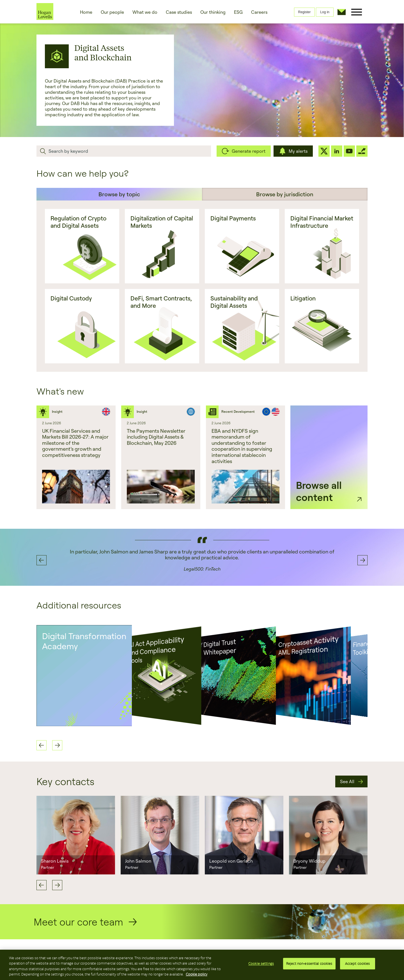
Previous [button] (42, 560)
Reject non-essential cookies (309, 964)
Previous (42, 885)
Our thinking (213, 12)
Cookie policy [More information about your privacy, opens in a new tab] (197, 974)
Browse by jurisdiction (285, 194)
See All (347, 781)
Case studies (179, 12)
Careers (259, 12)
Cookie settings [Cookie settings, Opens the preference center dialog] (261, 964)
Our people (112, 12)
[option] (76, 457)
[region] (202, 965)
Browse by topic (119, 194)
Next (57, 885)
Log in (325, 12)
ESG (238, 12)
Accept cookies (358, 964)
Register (305, 12)
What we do (145, 12)
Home (86, 12)
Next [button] (362, 560)
